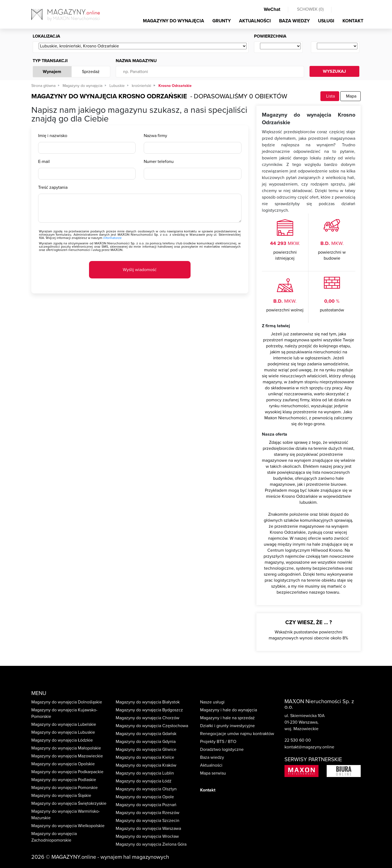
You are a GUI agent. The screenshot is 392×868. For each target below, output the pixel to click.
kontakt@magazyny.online (309, 747)
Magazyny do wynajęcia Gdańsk (146, 734)
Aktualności (211, 765)
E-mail (44, 162)
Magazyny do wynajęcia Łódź (144, 781)
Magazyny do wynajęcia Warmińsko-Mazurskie (66, 815)
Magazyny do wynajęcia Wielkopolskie (68, 826)
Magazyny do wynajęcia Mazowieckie (67, 756)
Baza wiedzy (212, 757)
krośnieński (141, 86)
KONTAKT (353, 21)
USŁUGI (326, 21)
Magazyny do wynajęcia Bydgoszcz (149, 710)
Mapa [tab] (350, 96)
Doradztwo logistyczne (222, 749)
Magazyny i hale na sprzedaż (227, 718)
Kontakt (208, 790)
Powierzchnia (270, 36)
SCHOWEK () (310, 9)
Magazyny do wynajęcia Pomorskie (65, 788)
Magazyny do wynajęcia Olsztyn (146, 789)
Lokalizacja (46, 36)
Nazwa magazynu (136, 61)
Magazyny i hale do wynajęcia (229, 710)
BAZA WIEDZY (294, 21)
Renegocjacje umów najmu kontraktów (237, 734)
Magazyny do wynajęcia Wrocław (147, 836)
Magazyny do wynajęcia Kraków (146, 765)
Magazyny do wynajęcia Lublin (145, 773)
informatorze (112, 238)
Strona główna (43, 86)
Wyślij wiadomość (140, 270)
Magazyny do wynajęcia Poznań (146, 805)
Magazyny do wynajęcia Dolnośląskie (67, 702)
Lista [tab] (330, 96)
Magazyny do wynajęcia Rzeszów (148, 813)
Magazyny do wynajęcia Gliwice (146, 749)
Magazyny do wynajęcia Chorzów (148, 718)
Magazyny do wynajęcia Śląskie (61, 796)
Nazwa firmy (155, 136)
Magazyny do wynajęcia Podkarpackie (67, 772)
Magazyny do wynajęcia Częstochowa (152, 726)
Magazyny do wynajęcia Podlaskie (64, 780)
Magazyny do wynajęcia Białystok (148, 702)
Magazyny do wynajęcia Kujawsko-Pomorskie (64, 713)
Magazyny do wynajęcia (82, 86)
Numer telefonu (159, 162)
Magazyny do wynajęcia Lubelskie (64, 724)
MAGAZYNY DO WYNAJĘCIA (174, 21)
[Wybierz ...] (143, 46)
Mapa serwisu (213, 773)
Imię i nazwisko (53, 136)
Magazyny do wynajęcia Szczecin (148, 821)
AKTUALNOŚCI (255, 21)
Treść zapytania (53, 187)
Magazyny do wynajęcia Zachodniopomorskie (54, 837)
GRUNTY (222, 21)
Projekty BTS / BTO (218, 742)
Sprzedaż (91, 72)
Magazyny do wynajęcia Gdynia (146, 742)
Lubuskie (117, 86)
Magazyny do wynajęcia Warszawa (148, 828)
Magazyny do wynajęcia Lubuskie (63, 732)
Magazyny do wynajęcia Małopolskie (66, 748)
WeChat (272, 9)
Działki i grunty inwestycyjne (227, 726)
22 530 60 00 (298, 740)
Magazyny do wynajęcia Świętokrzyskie (69, 803)
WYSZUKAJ (334, 71)
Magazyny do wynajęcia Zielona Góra (151, 844)
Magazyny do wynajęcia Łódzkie (62, 740)
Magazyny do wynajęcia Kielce (145, 757)
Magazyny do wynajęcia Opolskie (63, 764)
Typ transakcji (50, 61)
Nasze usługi (212, 702)
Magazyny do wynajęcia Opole (145, 797)
